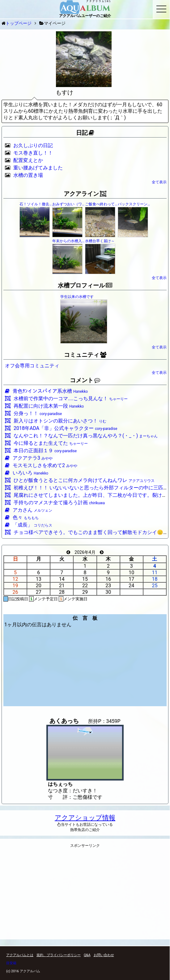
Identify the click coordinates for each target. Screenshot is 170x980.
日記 (85, 133)
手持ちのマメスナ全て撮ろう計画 (55, 503)
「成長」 (29, 525)
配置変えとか (28, 160)
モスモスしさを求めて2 (41, 465)
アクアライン (85, 194)
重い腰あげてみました (38, 168)
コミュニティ (85, 355)
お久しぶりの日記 (33, 145)
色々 (22, 517)
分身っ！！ (33, 413)
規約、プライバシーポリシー (59, 955)
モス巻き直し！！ (33, 153)
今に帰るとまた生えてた (46, 443)
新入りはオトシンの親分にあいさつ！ (56, 421)
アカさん (29, 510)
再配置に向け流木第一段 (44, 406)
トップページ (19, 23)
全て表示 (159, 182)
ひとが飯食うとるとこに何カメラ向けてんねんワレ (80, 480)
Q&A (87, 955)
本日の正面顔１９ (41, 451)
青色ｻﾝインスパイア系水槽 (46, 391)
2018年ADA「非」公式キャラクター (61, 428)
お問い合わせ (104, 955)
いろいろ (27, 473)
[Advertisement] (85, 895)
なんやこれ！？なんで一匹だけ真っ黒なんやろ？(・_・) (81, 436)
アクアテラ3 (29, 458)
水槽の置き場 (28, 175)
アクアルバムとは (20, 955)
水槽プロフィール (85, 286)
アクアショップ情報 (85, 818)
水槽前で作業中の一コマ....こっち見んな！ (66, 398)
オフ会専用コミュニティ (32, 366)
